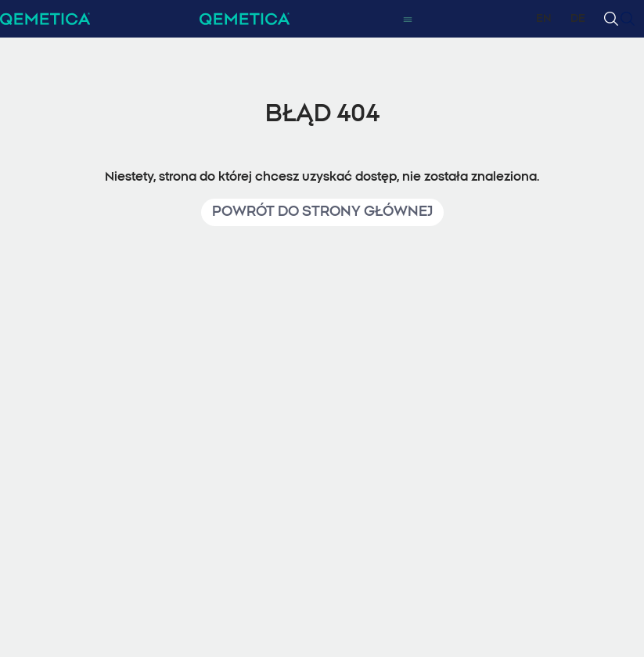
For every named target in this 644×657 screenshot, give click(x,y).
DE (578, 19)
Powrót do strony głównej (322, 212)
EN (544, 19)
